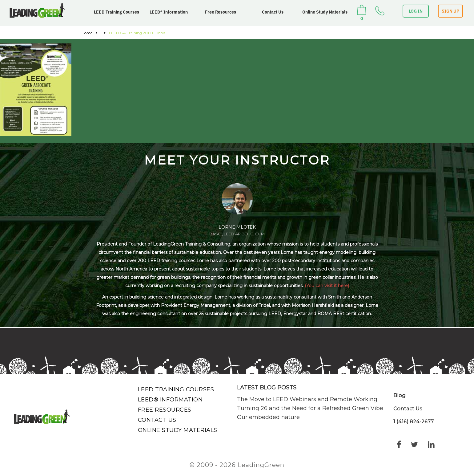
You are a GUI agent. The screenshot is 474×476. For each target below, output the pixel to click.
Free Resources (221, 12)
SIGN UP (450, 11)
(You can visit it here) (327, 286)
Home (87, 33)
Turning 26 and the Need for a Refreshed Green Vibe (310, 408)
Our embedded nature (268, 417)
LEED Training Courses (116, 12)
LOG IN (416, 11)
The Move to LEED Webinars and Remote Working (307, 399)
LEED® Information (169, 12)
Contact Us (273, 12)
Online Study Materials (325, 12)
